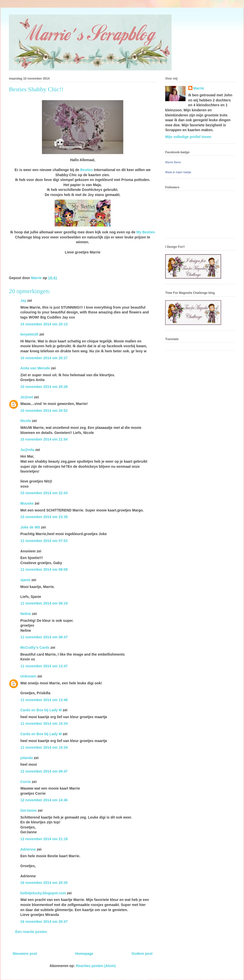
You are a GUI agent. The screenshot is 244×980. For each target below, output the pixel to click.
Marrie (199, 88)
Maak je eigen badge (178, 172)
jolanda (27, 758)
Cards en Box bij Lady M (41, 710)
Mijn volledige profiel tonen (188, 137)
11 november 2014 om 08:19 (44, 603)
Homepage (84, 954)
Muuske (27, 503)
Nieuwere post (25, 954)
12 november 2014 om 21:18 (44, 839)
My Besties (146, 232)
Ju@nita (28, 450)
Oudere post (142, 954)
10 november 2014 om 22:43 (44, 493)
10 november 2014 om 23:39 (44, 517)
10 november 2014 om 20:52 (44, 411)
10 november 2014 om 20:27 (44, 358)
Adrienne (28, 849)
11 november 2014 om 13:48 (44, 700)
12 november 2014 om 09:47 (44, 771)
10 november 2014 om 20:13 (44, 324)
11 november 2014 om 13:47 (44, 666)
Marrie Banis (173, 162)
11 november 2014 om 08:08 (44, 569)
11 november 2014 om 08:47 (44, 637)
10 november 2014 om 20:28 (44, 387)
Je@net (27, 397)
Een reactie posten (31, 932)
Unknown (28, 676)
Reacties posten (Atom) (96, 966)
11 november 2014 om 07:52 (44, 541)
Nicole (26, 421)
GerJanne (29, 810)
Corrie (26, 782)
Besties (87, 170)
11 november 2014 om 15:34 (44, 723)
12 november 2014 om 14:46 (44, 800)
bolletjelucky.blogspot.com (43, 893)
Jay (23, 300)
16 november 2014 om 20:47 (44, 922)
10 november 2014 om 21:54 (44, 439)
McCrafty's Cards (35, 647)
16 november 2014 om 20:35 (44, 883)
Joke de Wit (30, 527)
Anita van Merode (35, 368)
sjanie (25, 580)
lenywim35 (29, 334)
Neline (26, 614)
